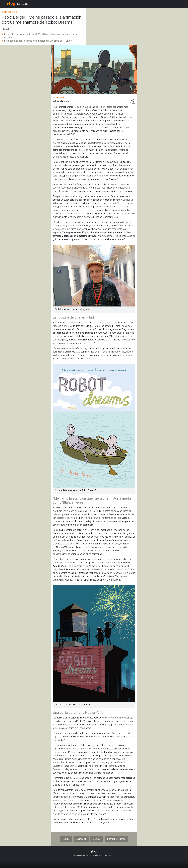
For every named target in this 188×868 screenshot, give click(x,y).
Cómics (97, 839)
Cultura (66, 839)
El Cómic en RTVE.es (61, 41)
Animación (81, 839)
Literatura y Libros (116, 839)
